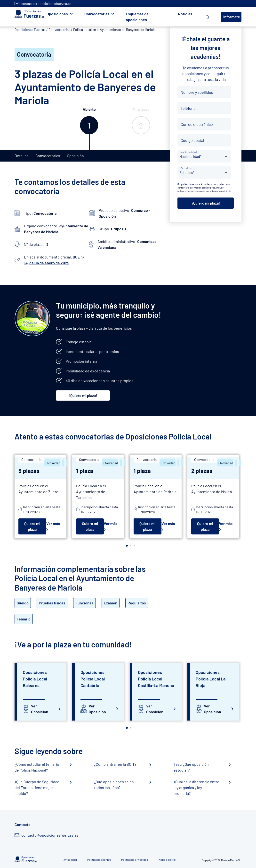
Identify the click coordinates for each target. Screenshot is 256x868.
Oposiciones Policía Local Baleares (35, 679)
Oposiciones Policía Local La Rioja (211, 679)
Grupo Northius (186, 184)
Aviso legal (70, 859)
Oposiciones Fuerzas (30, 30)
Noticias (185, 14)
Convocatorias (97, 14)
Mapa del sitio (167, 859)
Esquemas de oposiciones (137, 17)
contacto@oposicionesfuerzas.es (46, 4)
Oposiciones (57, 14)
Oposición (75, 156)
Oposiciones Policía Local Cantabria (93, 679)
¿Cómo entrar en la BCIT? (115, 764)
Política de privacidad (135, 859)
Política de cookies (99, 859)
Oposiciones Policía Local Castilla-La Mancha (156, 679)
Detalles (22, 156)
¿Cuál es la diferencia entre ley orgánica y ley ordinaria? (196, 787)
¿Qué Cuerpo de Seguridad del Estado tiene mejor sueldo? (37, 787)
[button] (127, 546)
